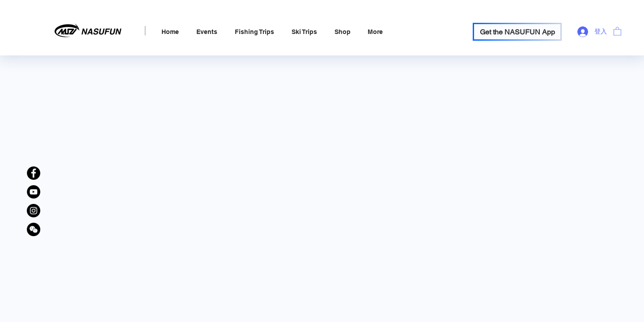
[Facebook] (34, 173)
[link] (617, 31)
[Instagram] (34, 211)
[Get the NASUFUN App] (517, 32)
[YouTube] (34, 192)
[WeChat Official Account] (34, 229)
